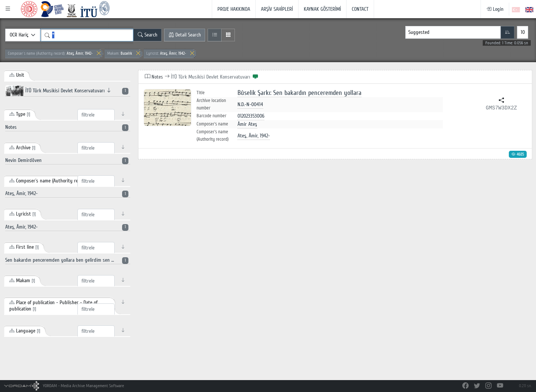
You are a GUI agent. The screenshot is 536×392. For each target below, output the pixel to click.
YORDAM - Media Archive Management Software (64, 386)
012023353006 (251, 116)
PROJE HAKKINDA (234, 9)
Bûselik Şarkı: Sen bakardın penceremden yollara (299, 93)
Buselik (120, 53)
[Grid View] (228, 35)
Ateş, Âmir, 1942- (50, 53)
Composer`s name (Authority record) (213, 136)
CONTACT (360, 9)
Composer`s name (212, 124)
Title (201, 93)
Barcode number (211, 116)
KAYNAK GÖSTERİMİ (322, 9)
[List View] (215, 35)
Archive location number (211, 104)
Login (495, 9)
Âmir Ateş (247, 124)
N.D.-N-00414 (250, 104)
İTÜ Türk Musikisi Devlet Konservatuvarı (67, 91)
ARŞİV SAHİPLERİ (277, 9)
